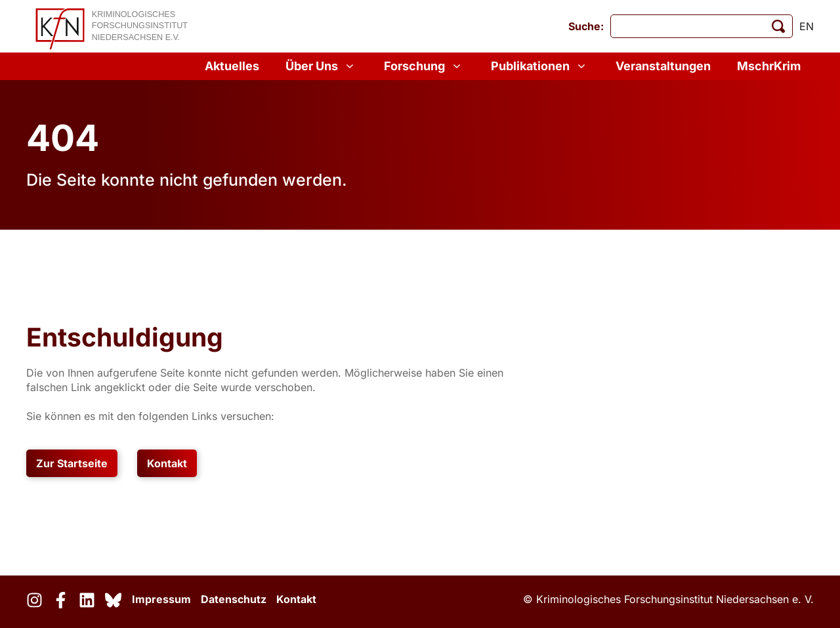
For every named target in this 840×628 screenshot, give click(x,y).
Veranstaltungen (663, 66)
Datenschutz (234, 599)
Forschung (424, 66)
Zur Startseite (72, 463)
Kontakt (167, 463)
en (807, 26)
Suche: (586, 26)
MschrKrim (769, 66)
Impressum (161, 599)
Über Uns (322, 66)
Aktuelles (232, 66)
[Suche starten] (778, 26)
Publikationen (540, 66)
